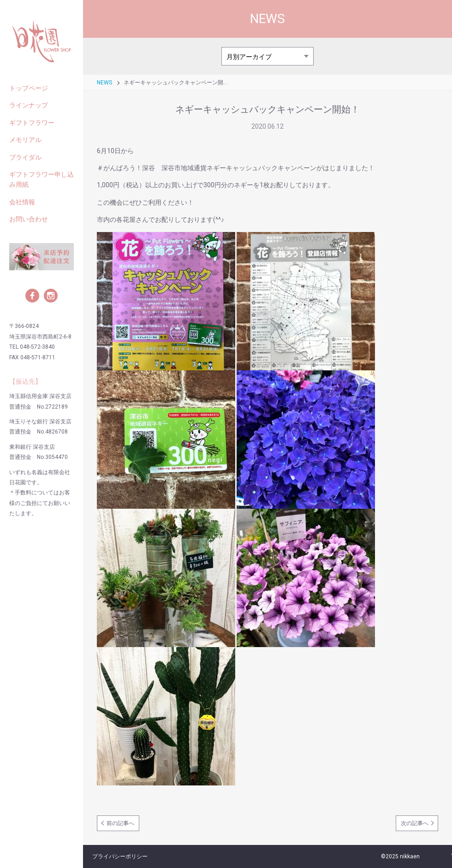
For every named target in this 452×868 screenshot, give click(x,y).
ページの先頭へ (440, 856)
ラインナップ (29, 105)
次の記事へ (415, 823)
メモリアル (25, 140)
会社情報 (22, 202)
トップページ (29, 88)
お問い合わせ (29, 219)
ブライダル (25, 157)
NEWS (104, 83)
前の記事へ (120, 823)
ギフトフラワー (32, 123)
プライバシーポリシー (120, 856)
